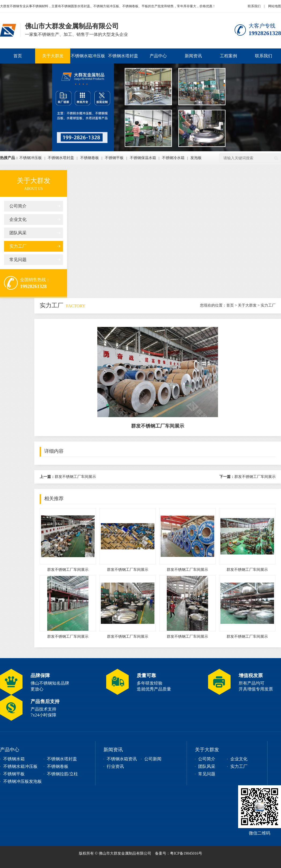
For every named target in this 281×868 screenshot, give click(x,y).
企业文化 (18, 219)
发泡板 (196, 158)
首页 (18, 56)
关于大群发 (53, 56)
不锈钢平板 (114, 158)
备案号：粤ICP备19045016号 (179, 853)
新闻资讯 (193, 56)
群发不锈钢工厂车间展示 (68, 477)
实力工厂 (18, 246)
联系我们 (254, 6)
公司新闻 (153, 759)
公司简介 (18, 206)
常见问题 (18, 260)
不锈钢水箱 (14, 759)
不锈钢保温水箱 (143, 158)
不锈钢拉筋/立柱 (62, 774)
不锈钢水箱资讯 (122, 759)
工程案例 (228, 56)
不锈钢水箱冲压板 (88, 56)
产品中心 (158, 56)
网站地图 (275, 6)
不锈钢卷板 (90, 158)
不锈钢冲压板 (31, 158)
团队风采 (18, 233)
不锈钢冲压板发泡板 (23, 781)
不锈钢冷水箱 (173, 158)
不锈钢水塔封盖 (123, 56)
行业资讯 (115, 766)
